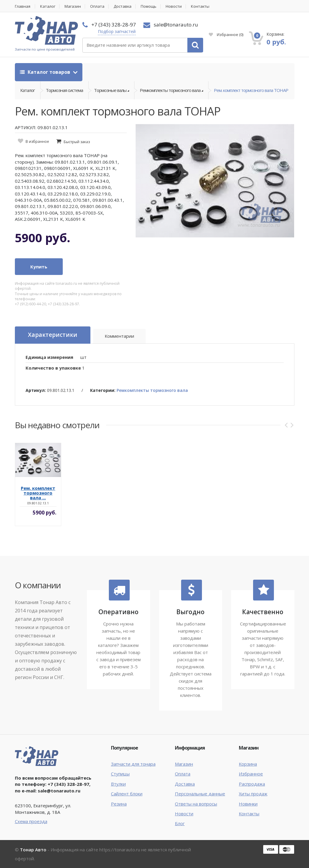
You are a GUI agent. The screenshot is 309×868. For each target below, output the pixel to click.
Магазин (73, 6)
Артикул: (36, 390)
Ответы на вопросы (196, 804)
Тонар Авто (33, 850)
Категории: (103, 390)
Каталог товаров (46, 72)
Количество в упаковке (53, 368)
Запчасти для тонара (133, 764)
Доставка (123, 6)
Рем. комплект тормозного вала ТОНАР (251, 90)
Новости (174, 6)
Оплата (98, 6)
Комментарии (119, 336)
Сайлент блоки (127, 794)
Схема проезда (31, 821)
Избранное (226, 35)
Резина (119, 804)
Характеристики (52, 335)
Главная (23, 6)
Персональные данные (200, 794)
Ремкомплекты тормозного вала (152, 390)
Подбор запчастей (117, 31)
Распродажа (252, 784)
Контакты (201, 6)
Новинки (248, 804)
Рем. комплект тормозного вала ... (38, 493)
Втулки (118, 784)
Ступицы (120, 774)
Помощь (149, 6)
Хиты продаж (253, 794)
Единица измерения (49, 357)
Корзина (248, 764)
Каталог (48, 6)
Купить (39, 267)
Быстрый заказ (77, 142)
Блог (180, 823)
